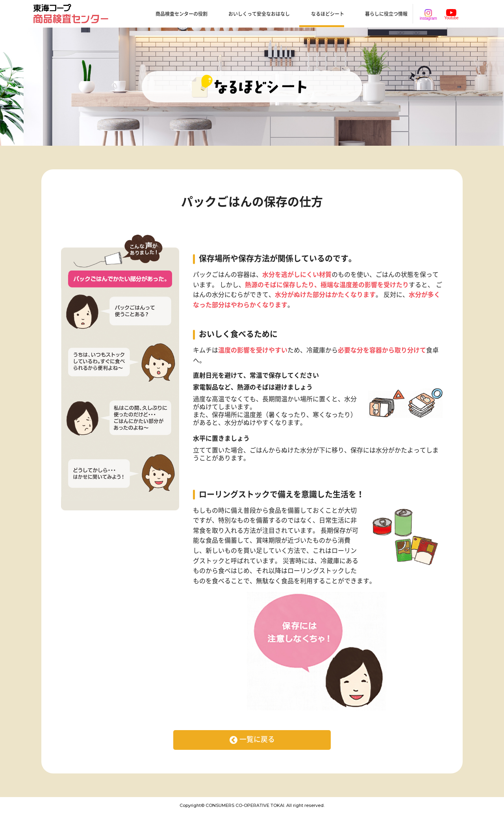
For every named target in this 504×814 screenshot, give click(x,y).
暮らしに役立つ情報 (386, 14)
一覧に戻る (257, 740)
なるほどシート (328, 14)
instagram (428, 15)
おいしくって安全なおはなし (259, 14)
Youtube (451, 15)
